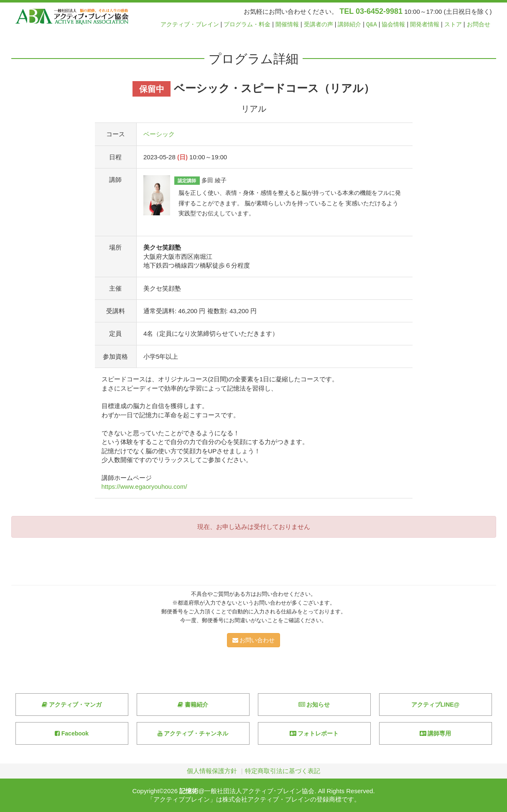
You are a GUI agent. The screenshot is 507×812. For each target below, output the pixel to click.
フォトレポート (314, 733)
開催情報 (287, 24)
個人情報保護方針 (212, 771)
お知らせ (314, 705)
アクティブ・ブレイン (190, 24)
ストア (453, 24)
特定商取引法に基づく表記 (283, 771)
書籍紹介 (193, 705)
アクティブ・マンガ (72, 705)
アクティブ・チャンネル (193, 733)
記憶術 (189, 791)
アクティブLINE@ (436, 705)
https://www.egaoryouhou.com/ (144, 486)
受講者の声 (318, 24)
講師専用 (436, 733)
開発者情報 (425, 24)
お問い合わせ (254, 640)
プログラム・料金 (247, 24)
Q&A (372, 24)
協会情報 (393, 24)
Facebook (72, 733)
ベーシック (159, 134)
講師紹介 (349, 24)
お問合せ (479, 24)
